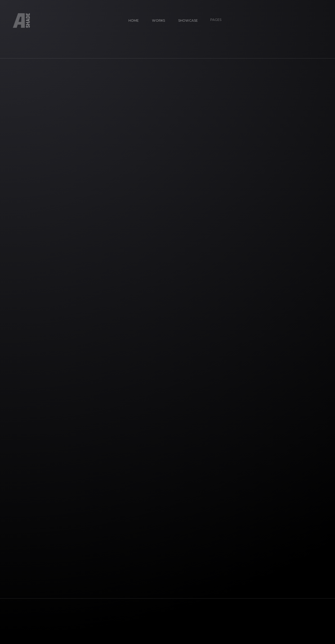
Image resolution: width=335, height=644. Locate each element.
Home (131, 18)
